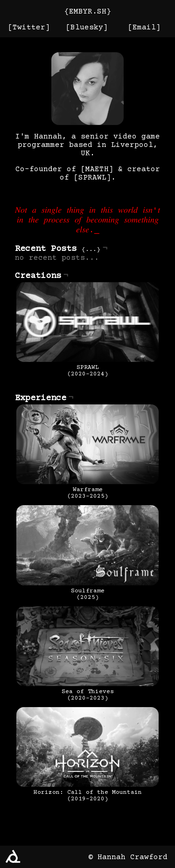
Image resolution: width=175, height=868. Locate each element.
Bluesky (87, 28)
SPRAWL (92, 178)
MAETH (97, 169)
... (91, 255)
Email (144, 28)
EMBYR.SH (88, 12)
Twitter (29, 28)
